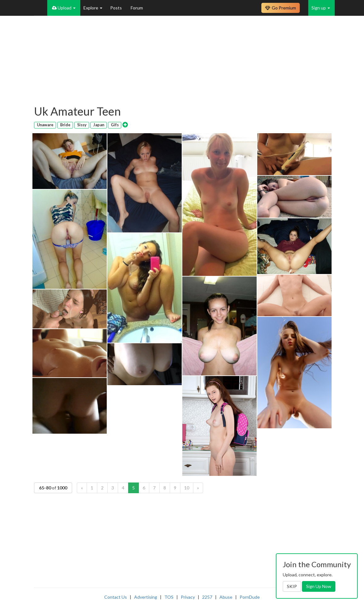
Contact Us (116, 597)
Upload (64, 8)
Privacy (188, 597)
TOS (169, 597)
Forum (137, 8)
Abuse (226, 597)
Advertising (146, 597)
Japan (99, 125)
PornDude (250, 597)
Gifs (115, 125)
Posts (117, 8)
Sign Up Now (319, 586)
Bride (65, 125)
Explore (93, 8)
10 (187, 488)
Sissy (82, 125)
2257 (207, 597)
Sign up (321, 8)
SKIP (292, 586)
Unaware (45, 125)
